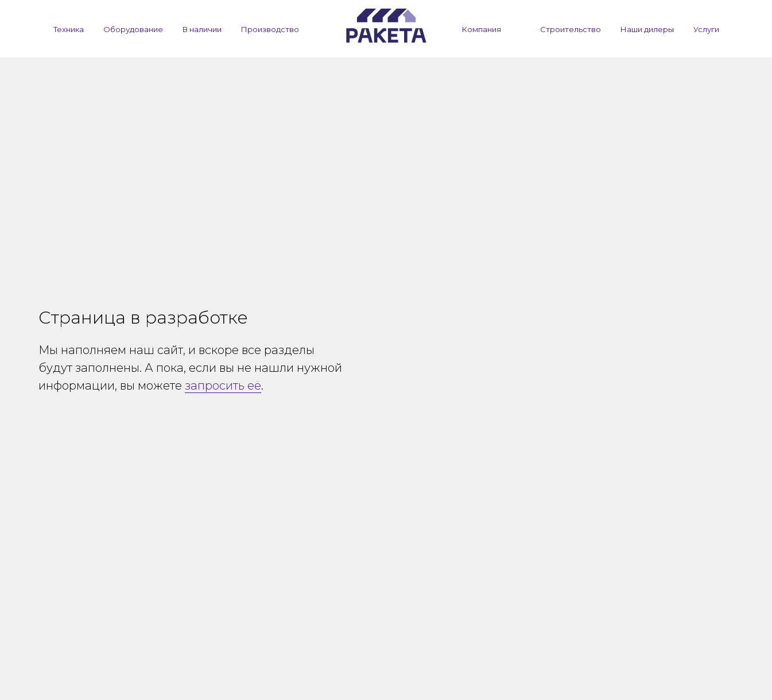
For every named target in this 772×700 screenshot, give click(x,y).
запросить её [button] (223, 386)
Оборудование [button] (133, 29)
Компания (482, 29)
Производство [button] (270, 29)
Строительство (571, 29)
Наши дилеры (647, 29)
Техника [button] (69, 29)
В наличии (202, 29)
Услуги (706, 29)
